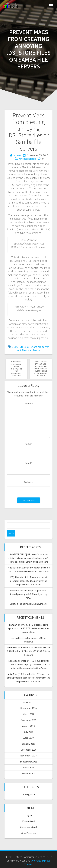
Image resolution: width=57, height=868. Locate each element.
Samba (36, 350)
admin (17, 155)
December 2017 (29, 773)
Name (29, 444)
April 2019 (29, 738)
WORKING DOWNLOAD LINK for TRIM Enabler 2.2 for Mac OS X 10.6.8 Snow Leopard (29, 651)
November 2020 (29, 708)
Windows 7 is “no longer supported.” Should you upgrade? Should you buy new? (29, 594)
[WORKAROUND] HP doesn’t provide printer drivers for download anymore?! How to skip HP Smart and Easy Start (29, 558)
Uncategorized (27, 159)
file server (43, 347)
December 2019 (29, 720)
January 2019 (29, 744)
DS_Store (32, 347)
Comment (29, 403)
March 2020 (29, 714)
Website (29, 482)
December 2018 (29, 750)
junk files (22, 350)
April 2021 (29, 702)
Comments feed (29, 827)
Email (29, 463)
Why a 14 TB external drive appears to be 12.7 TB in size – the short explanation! (29, 628)
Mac (30, 350)
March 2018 (29, 767)
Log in (29, 815)
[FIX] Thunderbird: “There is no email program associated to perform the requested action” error (29, 581)
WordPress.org (29, 833)
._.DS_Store (19, 347)
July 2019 (29, 732)
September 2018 (29, 762)
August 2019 (29, 726)
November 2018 (29, 756)
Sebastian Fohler (17, 661)
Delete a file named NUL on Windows (29, 604)
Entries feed (29, 821)
